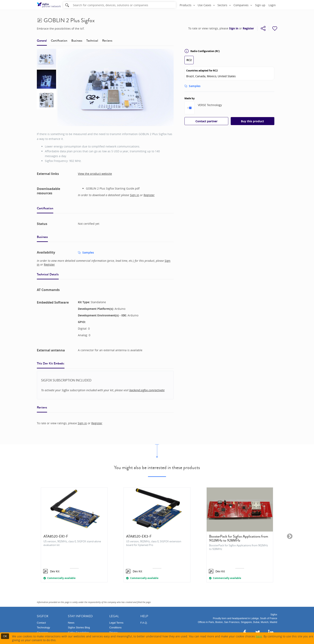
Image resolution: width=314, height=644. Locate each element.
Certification (59, 41)
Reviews (107, 41)
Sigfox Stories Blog (79, 627)
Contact (41, 623)
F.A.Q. (144, 623)
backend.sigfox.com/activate (147, 390)
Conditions (115, 627)
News (71, 623)
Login (272, 5)
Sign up (260, 5)
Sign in (234, 28)
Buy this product (252, 121)
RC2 (189, 60)
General (42, 41)
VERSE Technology (210, 105)
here (259, 636)
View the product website (95, 174)
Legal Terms (116, 623)
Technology (43, 627)
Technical (92, 41)
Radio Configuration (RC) (202, 51)
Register (248, 28)
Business (77, 41)
